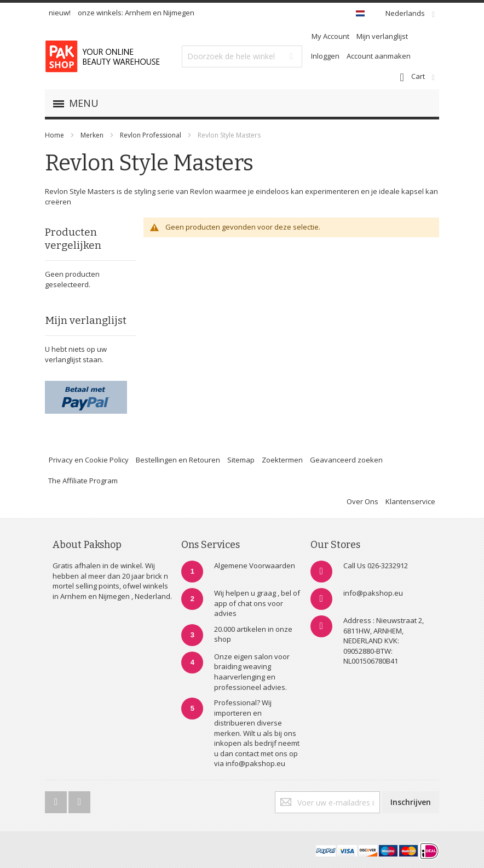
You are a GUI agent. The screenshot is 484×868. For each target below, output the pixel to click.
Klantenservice (410, 501)
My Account (330, 36)
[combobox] (242, 56)
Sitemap (241, 460)
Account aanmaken (379, 56)
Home (54, 135)
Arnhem (138, 13)
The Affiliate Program (83, 481)
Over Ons (362, 501)
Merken (92, 135)
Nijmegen (179, 13)
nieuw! (60, 13)
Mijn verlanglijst (382, 36)
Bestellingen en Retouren (178, 460)
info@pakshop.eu (373, 593)
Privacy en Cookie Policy (89, 460)
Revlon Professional (151, 135)
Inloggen (325, 56)
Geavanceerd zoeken (346, 460)
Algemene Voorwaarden (255, 566)
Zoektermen (282, 460)
